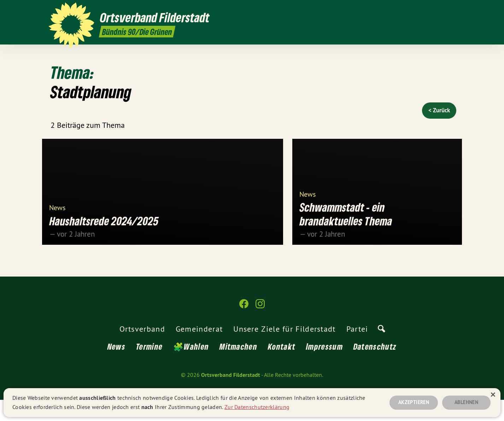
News (57, 228)
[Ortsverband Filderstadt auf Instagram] (452, 10)
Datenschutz (375, 367)
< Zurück (439, 110)
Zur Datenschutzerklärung (257, 406)
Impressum (324, 367)
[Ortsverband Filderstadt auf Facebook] (441, 10)
